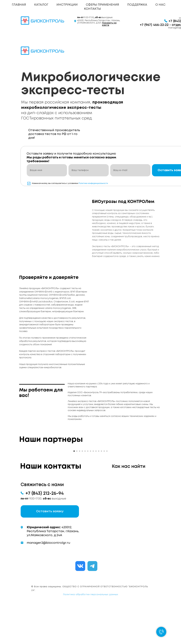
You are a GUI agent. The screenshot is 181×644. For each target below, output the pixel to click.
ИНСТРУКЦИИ (67, 5)
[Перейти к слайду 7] (90, 489)
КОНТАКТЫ (92, 9)
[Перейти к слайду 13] (107, 489)
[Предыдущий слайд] (50, 465)
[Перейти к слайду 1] (74, 489)
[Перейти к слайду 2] (77, 489)
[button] (50, 549)
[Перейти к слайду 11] (101, 489)
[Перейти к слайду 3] (80, 489)
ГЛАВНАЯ (19, 5)
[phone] (89, 170)
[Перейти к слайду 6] (88, 489)
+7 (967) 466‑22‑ (152, 25)
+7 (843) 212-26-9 (43, 531)
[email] (130, 170)
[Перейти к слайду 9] (96, 489)
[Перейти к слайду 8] (93, 489)
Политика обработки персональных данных (91, 632)
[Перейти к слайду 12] (104, 489)
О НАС (160, 5)
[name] (47, 170)
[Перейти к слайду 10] (99, 489)
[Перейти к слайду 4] (82, 489)
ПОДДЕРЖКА (137, 5)
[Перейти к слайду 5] (85, 489)
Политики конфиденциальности (93, 183)
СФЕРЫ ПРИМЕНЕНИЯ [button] (102, 5)
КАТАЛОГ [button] (41, 5)
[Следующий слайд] (131, 465)
